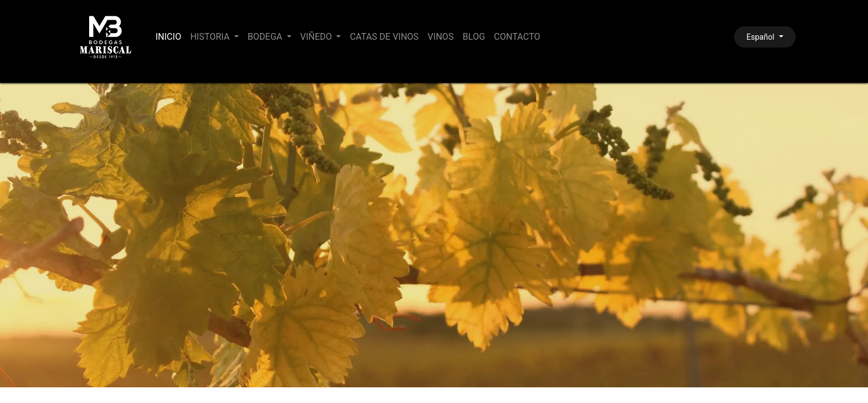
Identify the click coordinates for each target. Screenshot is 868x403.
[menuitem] (169, 37)
